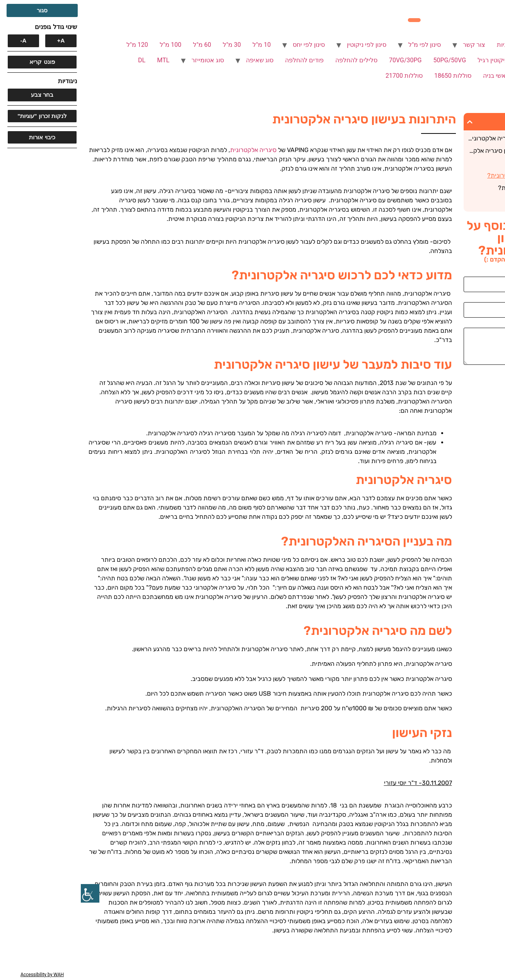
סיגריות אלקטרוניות (442, 45)
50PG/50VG (369, 60)
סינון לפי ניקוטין (286, 45)
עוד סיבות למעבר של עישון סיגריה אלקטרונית (438, 151)
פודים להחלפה (223, 60)
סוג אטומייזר (127, 60)
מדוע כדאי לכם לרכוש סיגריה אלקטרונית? (438, 138)
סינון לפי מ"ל (344, 45)
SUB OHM (454, 76)
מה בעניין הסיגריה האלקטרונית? (448, 175)
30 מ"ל (151, 45)
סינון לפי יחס (228, 45)
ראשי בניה (415, 76)
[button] (389, 122)
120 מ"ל (56, 45)
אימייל (494, 299)
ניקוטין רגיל (411, 60)
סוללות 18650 (372, 76)
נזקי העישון (475, 200)
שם (497, 274)
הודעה (493, 325)
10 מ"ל (181, 45)
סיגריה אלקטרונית (466, 163)
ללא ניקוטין (452, 60)
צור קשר (393, 45)
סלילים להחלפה (276, 60)
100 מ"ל (90, 45)
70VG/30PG (325, 60)
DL (61, 60)
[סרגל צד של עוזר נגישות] (9, 893)
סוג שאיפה (179, 60)
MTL (82, 60)
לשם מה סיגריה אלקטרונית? (453, 188)
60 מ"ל (121, 45)
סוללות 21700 (323, 76)
